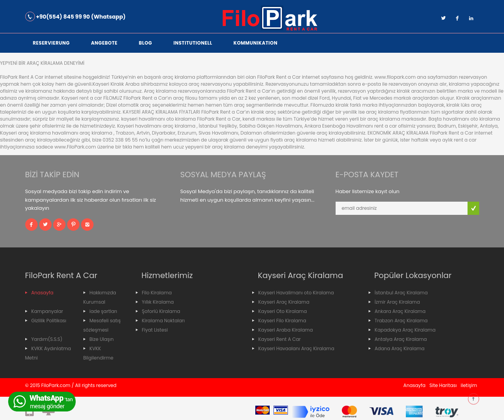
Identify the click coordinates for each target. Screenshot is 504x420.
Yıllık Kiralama (158, 302)
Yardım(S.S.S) (47, 339)
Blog (145, 43)
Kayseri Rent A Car (280, 339)
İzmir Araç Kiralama (397, 302)
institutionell (193, 43)
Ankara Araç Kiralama (400, 311)
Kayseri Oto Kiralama (283, 311)
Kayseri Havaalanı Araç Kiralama (296, 348)
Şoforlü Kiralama (161, 311)
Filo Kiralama (157, 293)
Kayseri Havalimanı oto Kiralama (296, 293)
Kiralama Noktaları (164, 321)
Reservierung (51, 43)
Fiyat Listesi (155, 330)
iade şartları (104, 311)
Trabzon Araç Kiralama (401, 321)
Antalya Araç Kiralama (401, 339)
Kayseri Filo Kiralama (282, 321)
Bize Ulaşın (102, 339)
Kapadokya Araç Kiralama (405, 330)
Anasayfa (42, 293)
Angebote (104, 43)
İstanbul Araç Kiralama (401, 293)
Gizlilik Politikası (49, 321)
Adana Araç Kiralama (400, 348)
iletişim (469, 385)
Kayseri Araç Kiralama (284, 302)
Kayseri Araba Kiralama (286, 330)
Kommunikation (255, 43)
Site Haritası (443, 385)
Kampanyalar (47, 311)
